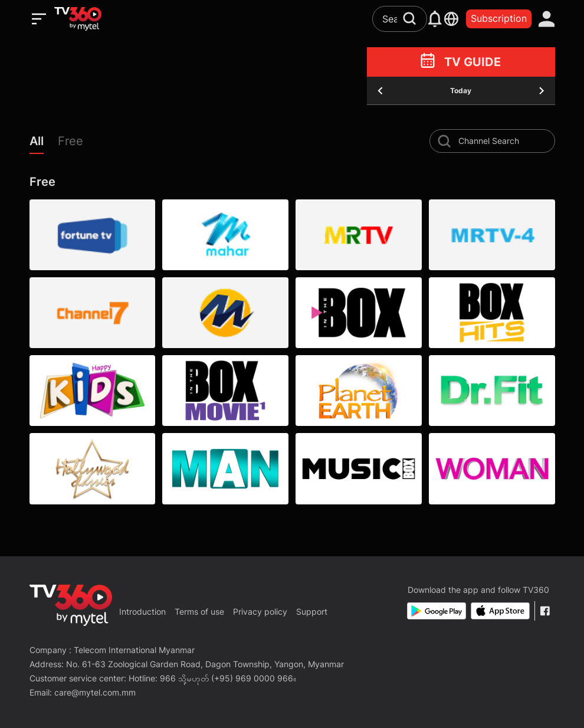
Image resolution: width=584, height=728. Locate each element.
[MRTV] (359, 235)
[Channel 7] (93, 313)
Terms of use (199, 611)
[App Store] (500, 611)
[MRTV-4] (492, 235)
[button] (44, 144)
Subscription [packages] (499, 18)
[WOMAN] (492, 468)
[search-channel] (444, 141)
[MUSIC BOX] (359, 468)
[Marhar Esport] (225, 313)
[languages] (451, 19)
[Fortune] (93, 235)
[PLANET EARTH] (359, 391)
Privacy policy (260, 611)
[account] (547, 19)
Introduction (142, 611)
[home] (78, 19)
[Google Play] (437, 611)
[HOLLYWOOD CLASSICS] (93, 468)
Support (312, 611)
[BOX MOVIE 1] (225, 391)
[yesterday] (380, 91)
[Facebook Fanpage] (545, 611)
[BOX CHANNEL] (359, 313)
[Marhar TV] (225, 235)
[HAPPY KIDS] (93, 391)
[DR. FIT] (492, 391)
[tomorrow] (542, 91)
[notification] (435, 19)
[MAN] (225, 468)
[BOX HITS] (492, 313)
